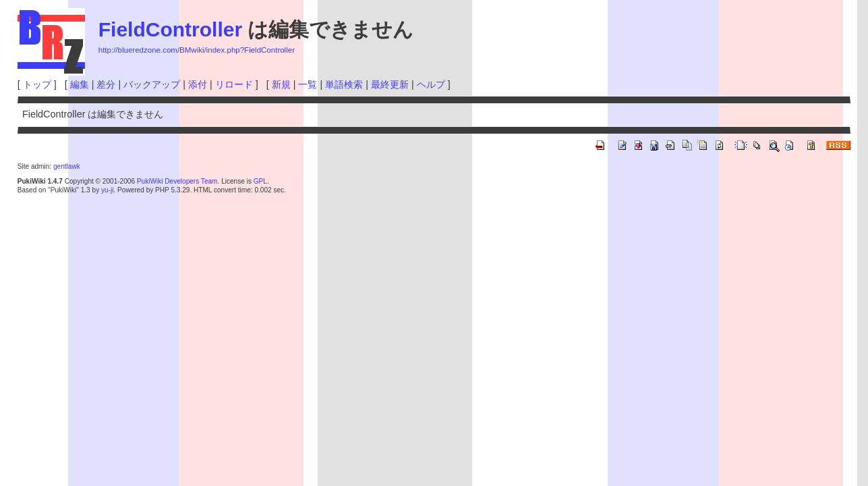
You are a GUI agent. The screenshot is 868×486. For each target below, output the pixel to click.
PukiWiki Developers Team (177, 181)
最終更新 (390, 84)
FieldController (170, 29)
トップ (37, 84)
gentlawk (67, 166)
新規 (281, 84)
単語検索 (344, 84)
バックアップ (152, 84)
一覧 (308, 84)
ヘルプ (431, 84)
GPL (260, 181)
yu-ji (107, 190)
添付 (198, 84)
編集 (80, 84)
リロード (234, 84)
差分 (106, 84)
